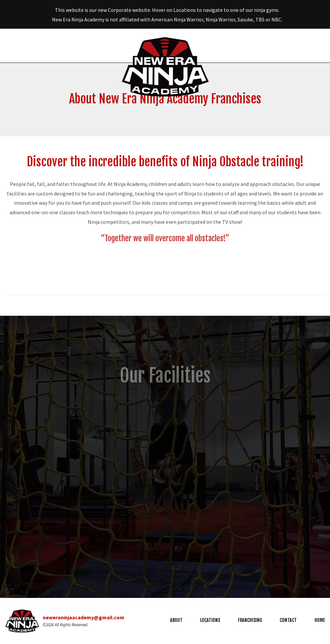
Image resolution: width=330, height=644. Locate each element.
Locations (210, 620)
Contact (288, 620)
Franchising (250, 620)
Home (320, 620)
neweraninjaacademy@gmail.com (84, 617)
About (176, 620)
